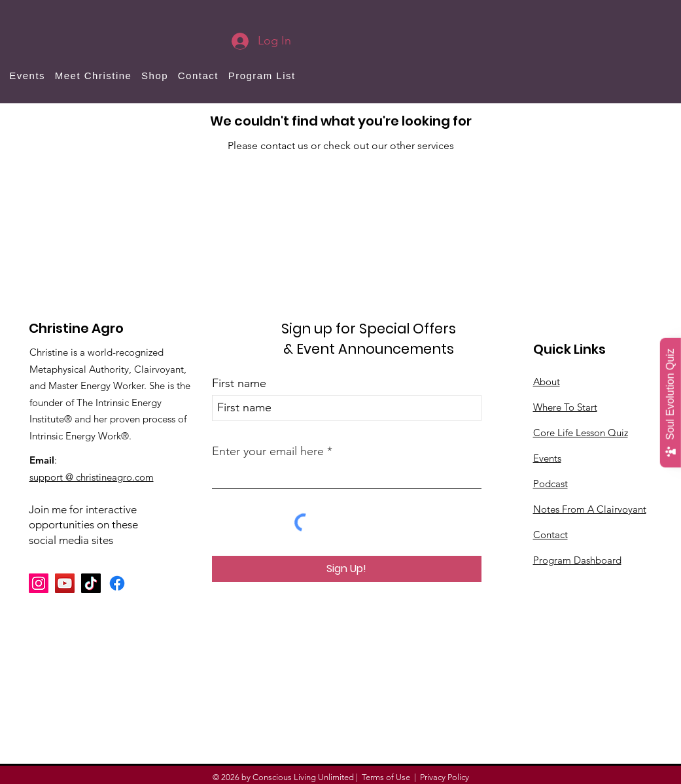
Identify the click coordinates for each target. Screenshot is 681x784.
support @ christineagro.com (92, 477)
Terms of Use (386, 777)
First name (239, 383)
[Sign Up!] (347, 569)
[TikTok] (91, 583)
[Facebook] (117, 583)
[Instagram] (39, 583)
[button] (155, 76)
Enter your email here (268, 451)
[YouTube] (65, 583)
